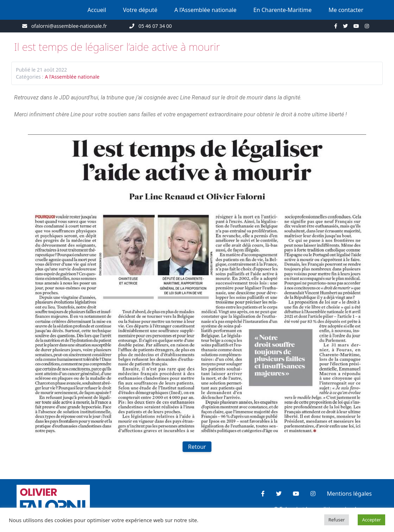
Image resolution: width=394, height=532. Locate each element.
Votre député (140, 10)
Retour (197, 447)
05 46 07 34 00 (155, 26)
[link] (195, 97)
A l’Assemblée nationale (205, 10)
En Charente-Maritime (282, 10)
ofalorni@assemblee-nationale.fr (69, 26)
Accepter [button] (371, 520)
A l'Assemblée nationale (72, 77)
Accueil (97, 10)
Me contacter (346, 10)
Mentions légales (349, 494)
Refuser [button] (337, 520)
